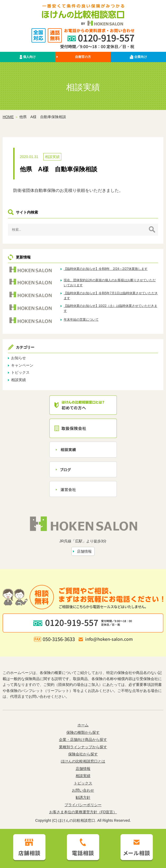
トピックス (20, 372)
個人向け (28, 57)
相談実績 (52, 157)
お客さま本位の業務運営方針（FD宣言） (83, 812)
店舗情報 (84, 551)
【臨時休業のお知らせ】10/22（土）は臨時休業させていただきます (110, 308)
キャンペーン (22, 365)
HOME (8, 117)
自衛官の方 (83, 57)
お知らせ (19, 358)
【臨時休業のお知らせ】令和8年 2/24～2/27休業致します (106, 269)
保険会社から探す (83, 754)
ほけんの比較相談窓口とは (83, 761)
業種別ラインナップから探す (83, 747)
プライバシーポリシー (83, 805)
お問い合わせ (83, 790)
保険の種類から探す (83, 732)
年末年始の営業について (81, 320)
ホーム (83, 725)
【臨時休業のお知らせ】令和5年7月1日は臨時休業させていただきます (111, 296)
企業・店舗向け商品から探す (83, 740)
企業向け (138, 57)
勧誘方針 (83, 797)
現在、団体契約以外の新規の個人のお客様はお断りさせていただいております (110, 283)
